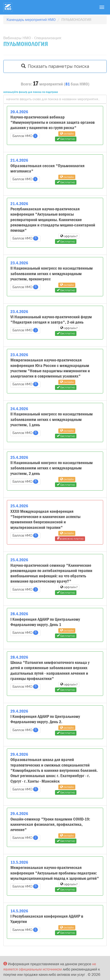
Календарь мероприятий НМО (31, 20)
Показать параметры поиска (55, 66)
